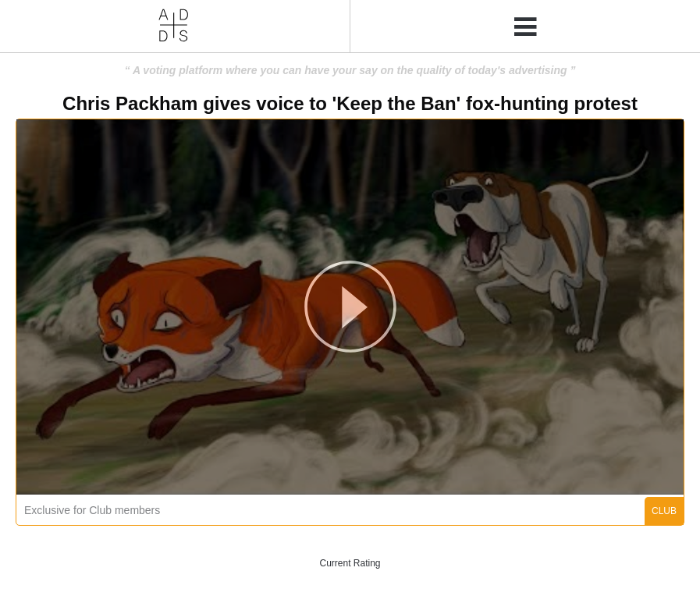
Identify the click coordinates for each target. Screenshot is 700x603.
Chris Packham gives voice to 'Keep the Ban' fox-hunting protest (350, 103)
